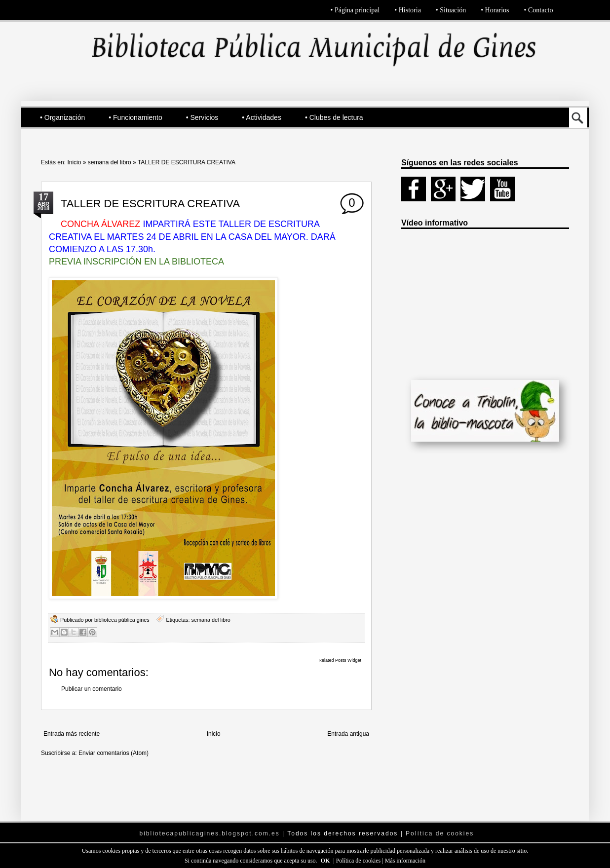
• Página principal (355, 10)
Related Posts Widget (340, 660)
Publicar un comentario (92, 689)
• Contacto (539, 10)
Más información (405, 861)
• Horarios (495, 10)
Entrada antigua (348, 734)
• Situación (451, 10)
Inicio (74, 162)
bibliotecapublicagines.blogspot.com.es (210, 833)
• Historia (408, 10)
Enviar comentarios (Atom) (114, 753)
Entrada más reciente (72, 734)
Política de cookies (359, 861)
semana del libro (110, 162)
